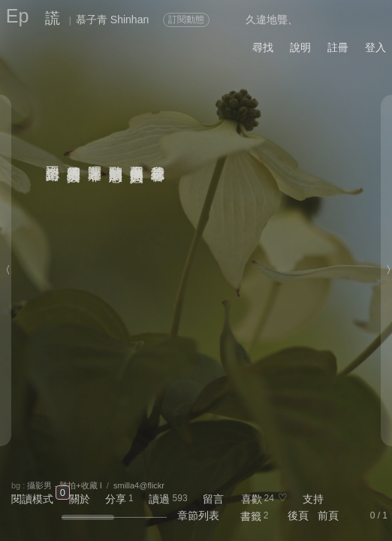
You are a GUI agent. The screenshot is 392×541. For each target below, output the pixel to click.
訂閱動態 (186, 20)
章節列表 (198, 515)
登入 (375, 47)
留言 (213, 499)
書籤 (251, 516)
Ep (18, 16)
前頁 (328, 515)
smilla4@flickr (139, 485)
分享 (116, 499)
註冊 (338, 47)
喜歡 (252, 499)
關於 (80, 499)
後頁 (298, 515)
